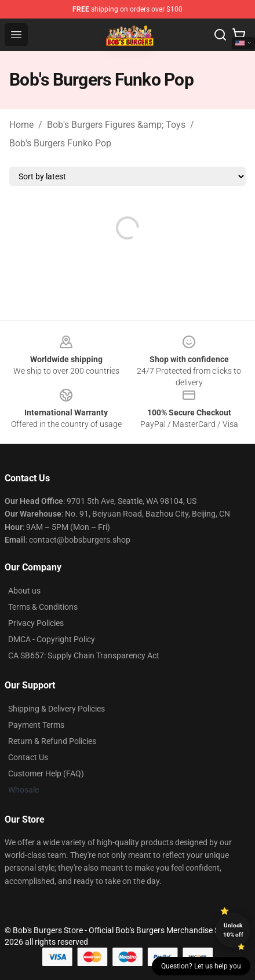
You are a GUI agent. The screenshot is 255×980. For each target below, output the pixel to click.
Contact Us (28, 757)
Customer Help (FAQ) (46, 773)
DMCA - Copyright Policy (52, 639)
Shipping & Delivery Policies (57, 709)
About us (24, 591)
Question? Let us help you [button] (201, 966)
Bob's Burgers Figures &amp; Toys (116, 125)
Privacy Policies (36, 623)
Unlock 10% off (233, 930)
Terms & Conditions (43, 607)
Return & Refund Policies (52, 741)
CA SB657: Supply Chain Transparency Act (84, 655)
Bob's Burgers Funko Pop (60, 143)
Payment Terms (36, 725)
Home (21, 125)
